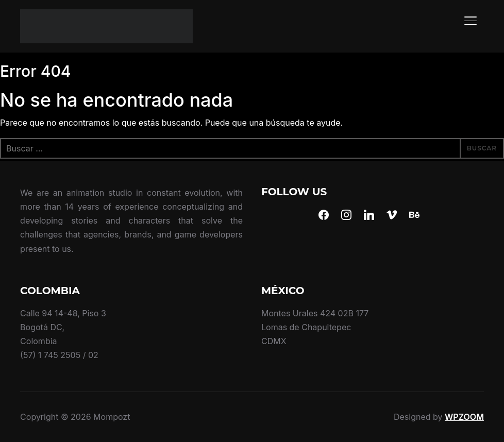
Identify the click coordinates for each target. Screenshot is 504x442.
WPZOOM (464, 417)
